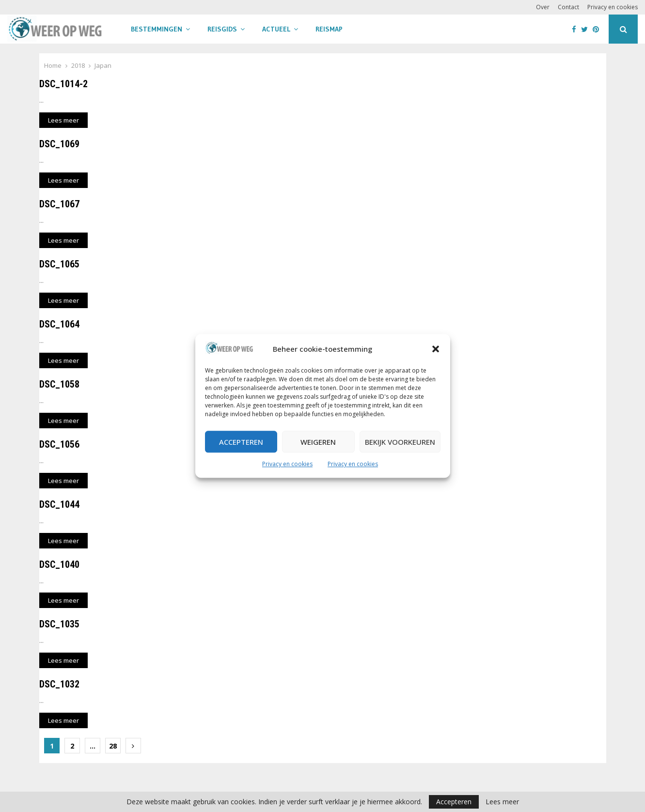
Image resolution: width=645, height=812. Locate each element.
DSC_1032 (59, 684)
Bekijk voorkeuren (400, 442)
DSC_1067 (59, 204)
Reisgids (222, 29)
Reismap (329, 29)
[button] (436, 349)
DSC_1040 (59, 564)
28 (113, 746)
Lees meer (502, 802)
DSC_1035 (59, 624)
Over (543, 7)
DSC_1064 (59, 324)
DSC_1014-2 (63, 84)
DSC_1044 (59, 504)
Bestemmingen (157, 29)
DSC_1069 (59, 144)
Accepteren (241, 442)
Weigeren (318, 442)
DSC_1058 (59, 384)
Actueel (276, 29)
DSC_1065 (59, 264)
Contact (568, 7)
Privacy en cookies (287, 464)
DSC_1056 (59, 444)
